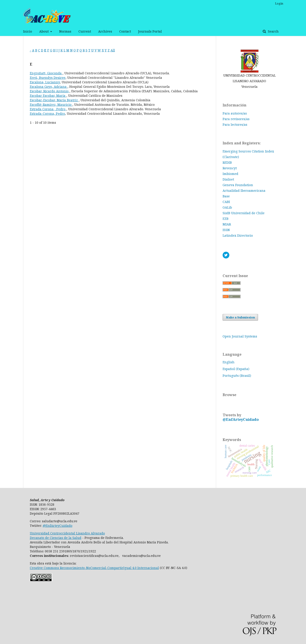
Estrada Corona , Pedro (48, 109)
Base (226, 196)
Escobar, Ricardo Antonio (50, 91)
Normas (65, 31)
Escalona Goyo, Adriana (49, 87)
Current (85, 31)
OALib (227, 207)
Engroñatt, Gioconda (46, 73)
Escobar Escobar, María (48, 96)
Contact (125, 31)
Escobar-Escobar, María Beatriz (54, 100)
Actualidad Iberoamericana (244, 191)
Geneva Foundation (238, 185)
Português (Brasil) (237, 376)
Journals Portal (150, 31)
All (113, 50)
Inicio (28, 31)
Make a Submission (240, 317)
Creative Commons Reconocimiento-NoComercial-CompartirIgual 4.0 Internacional (94, 568)
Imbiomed (230, 174)
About (44, 31)
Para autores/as (235, 113)
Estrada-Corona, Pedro (47, 114)
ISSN (226, 230)
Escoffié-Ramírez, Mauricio (51, 105)
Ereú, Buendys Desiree (48, 78)
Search (273, 31)
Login (279, 3)
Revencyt (230, 168)
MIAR (227, 224)
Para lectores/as (235, 125)
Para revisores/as (236, 119)
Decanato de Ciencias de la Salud (56, 538)
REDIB (227, 162)
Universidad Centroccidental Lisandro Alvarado (67, 533)
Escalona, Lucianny (45, 82)
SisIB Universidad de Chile (244, 213)
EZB (226, 219)
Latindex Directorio (238, 235)
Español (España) (236, 369)
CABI (226, 202)
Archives (105, 31)
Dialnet (228, 179)
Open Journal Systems (240, 336)
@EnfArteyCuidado (241, 419)
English (229, 362)
